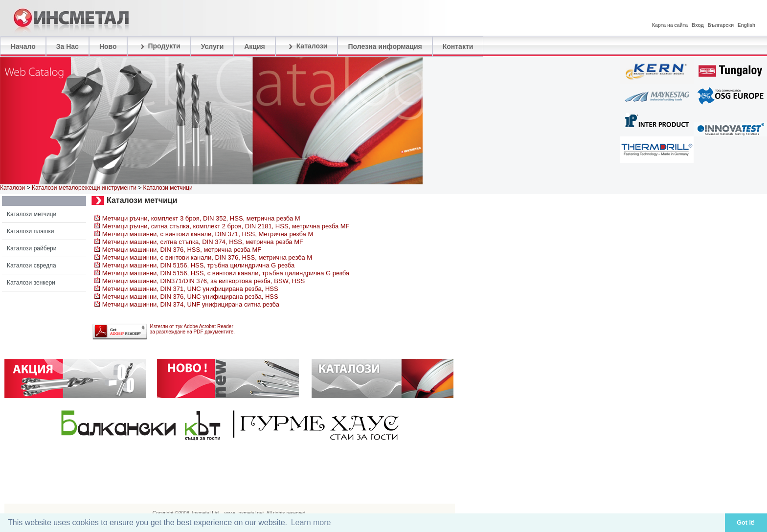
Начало (23, 46)
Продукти (159, 46)
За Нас (68, 46)
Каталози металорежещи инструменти (84, 188)
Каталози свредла (32, 266)
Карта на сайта (670, 25)
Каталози (307, 46)
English (746, 25)
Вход (698, 25)
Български (721, 25)
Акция (255, 46)
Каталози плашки (30, 231)
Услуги (213, 46)
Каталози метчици (32, 214)
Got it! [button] (746, 523)
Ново (108, 46)
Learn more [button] (311, 522)
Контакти (458, 46)
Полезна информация (385, 46)
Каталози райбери (32, 248)
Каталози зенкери (31, 283)
